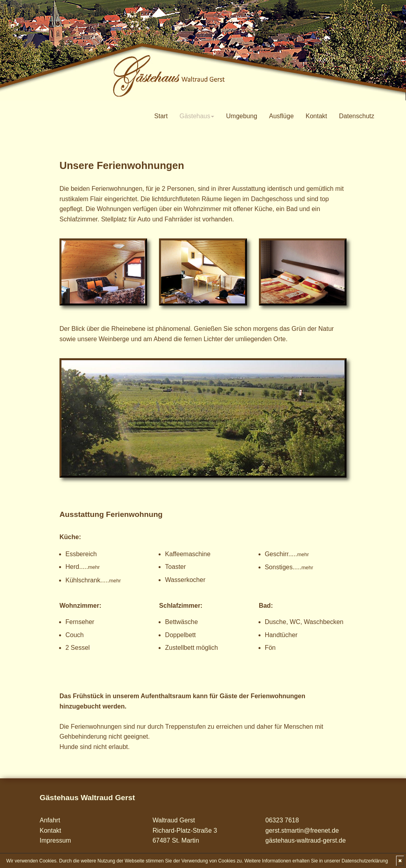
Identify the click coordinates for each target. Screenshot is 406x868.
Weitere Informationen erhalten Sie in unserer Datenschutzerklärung (316, 861)
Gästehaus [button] (197, 116)
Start (161, 116)
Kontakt (316, 116)
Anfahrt (50, 820)
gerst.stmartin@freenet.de (302, 831)
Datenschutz (357, 116)
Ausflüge (282, 116)
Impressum (55, 840)
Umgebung (241, 116)
